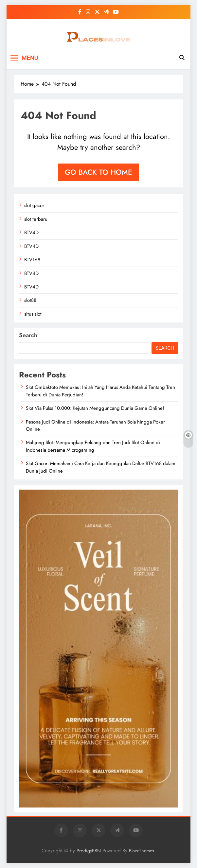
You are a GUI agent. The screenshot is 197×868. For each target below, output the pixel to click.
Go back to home (98, 172)
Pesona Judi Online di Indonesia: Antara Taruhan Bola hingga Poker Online (95, 425)
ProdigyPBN (89, 851)
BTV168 (32, 260)
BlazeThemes (142, 851)
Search (28, 335)
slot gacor (34, 205)
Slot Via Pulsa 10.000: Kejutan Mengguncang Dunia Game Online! (95, 408)
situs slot (33, 314)
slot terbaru (36, 219)
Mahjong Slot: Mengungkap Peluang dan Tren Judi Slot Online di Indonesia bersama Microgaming (93, 446)
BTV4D (31, 233)
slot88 (30, 300)
